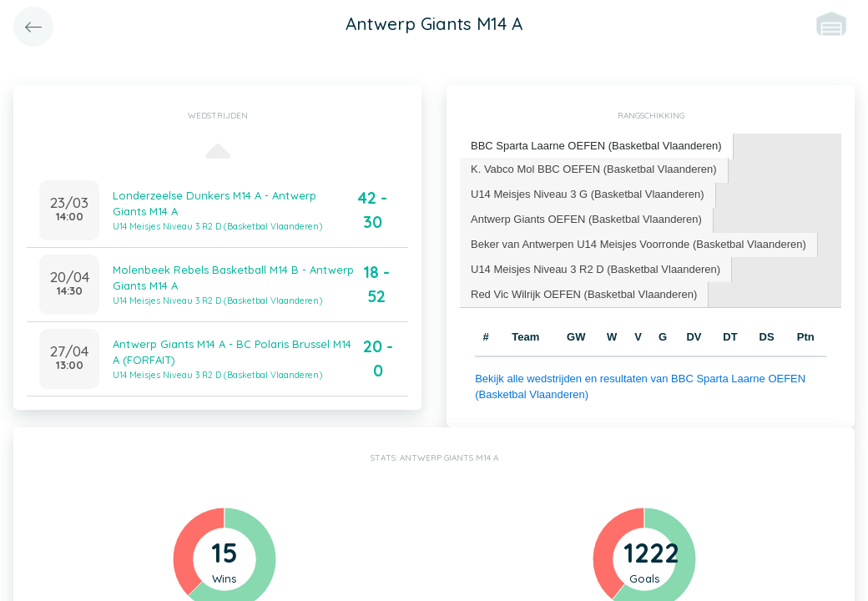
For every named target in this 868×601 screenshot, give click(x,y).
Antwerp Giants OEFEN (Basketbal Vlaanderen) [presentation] (586, 219)
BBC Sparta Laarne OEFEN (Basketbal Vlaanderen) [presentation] (596, 146)
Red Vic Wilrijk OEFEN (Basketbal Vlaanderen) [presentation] (584, 294)
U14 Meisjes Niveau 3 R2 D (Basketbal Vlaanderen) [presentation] (595, 269)
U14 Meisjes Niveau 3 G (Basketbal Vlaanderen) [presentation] (588, 194)
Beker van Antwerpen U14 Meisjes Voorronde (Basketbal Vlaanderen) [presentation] (638, 244)
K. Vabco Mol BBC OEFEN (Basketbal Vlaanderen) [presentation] (594, 169)
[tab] (597, 146)
